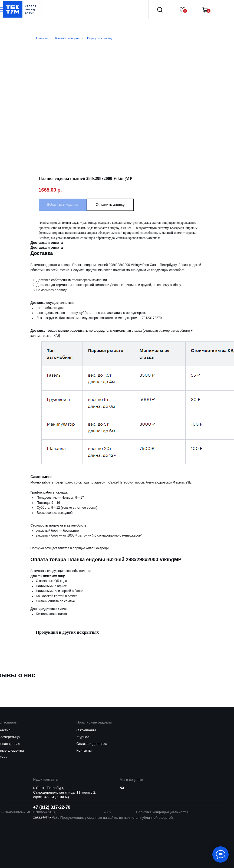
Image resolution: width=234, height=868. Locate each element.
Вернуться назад (99, 38)
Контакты (84, 750)
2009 (108, 812)
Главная (42, 38)
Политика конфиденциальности (162, 812)
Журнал (83, 737)
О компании (86, 730)
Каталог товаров (67, 38)
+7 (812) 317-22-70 (52, 807)
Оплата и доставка (92, 744)
